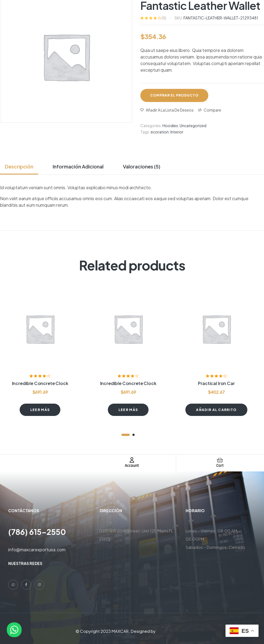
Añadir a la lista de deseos (170, 110)
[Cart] (220, 460)
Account (132, 466)
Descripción (19, 166)
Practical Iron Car (216, 383)
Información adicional (78, 166)
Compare (212, 110)
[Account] (132, 460)
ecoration (160, 132)
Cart (220, 466)
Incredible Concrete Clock (40, 383)
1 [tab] (126, 435)
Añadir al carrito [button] (216, 410)
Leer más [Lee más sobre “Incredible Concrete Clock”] (40, 410)
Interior (177, 132)
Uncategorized (193, 126)
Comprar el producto (174, 95)
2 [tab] (134, 435)
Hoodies (170, 126)
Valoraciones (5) (142, 166)
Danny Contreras (173, 631)
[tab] (21, 167)
